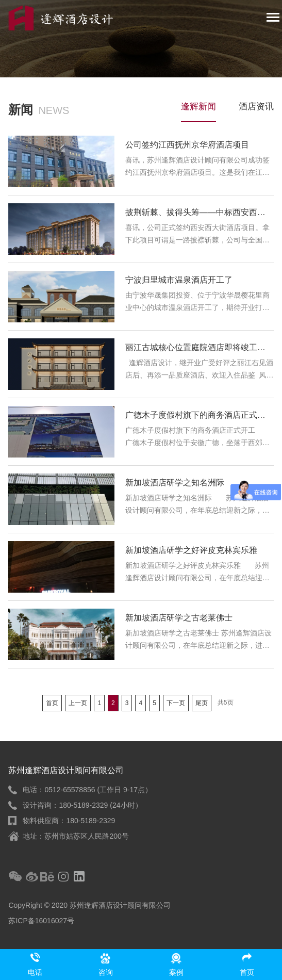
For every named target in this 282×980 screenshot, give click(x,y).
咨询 (106, 972)
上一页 (78, 703)
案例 (176, 972)
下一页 (176, 703)
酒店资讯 (256, 107)
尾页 (202, 703)
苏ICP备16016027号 (41, 921)
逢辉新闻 (198, 107)
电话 (35, 972)
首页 (52, 703)
